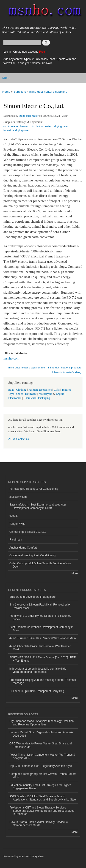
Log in (7, 52)
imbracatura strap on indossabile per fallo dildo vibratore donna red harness (38, 670)
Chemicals (30, 398)
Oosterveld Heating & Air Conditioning (32, 555)
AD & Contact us (18, 439)
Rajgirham (16, 540)
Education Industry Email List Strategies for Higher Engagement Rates (40, 787)
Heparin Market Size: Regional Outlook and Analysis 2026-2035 (41, 734)
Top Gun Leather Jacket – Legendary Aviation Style (41, 766)
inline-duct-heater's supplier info (26, 368)
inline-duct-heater (29, 116)
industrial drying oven (16, 130)
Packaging (44, 398)
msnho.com (11, 358)
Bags (11, 390)
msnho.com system (31, 856)
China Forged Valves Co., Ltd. (28, 532)
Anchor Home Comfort (23, 548)
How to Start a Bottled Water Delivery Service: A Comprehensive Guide (39, 824)
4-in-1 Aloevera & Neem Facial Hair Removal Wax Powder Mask (40, 606)
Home (6, 92)
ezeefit (13, 516)
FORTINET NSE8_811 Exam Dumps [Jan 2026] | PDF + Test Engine (43, 659)
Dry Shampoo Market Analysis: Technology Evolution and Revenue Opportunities (42, 723)
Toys (11, 394)
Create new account (26, 52)
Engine (60, 394)
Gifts (57, 390)
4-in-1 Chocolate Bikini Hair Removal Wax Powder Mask (40, 648)
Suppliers (20, 92)
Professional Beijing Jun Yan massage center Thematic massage (43, 681)
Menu (6, 78)
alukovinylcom (18, 497)
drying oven (61, 126)
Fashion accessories (40, 390)
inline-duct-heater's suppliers (48, 92)
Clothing (21, 390)
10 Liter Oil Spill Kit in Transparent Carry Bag (37, 691)
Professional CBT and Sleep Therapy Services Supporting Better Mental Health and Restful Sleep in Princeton (42, 811)
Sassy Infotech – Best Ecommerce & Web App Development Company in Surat (38, 506)
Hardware (31, 394)
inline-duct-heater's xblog (67, 372)
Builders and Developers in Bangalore (32, 597)
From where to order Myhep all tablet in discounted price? (40, 617)
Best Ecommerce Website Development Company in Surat (41, 629)
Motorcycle (45, 394)
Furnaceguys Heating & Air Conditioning (34, 489)
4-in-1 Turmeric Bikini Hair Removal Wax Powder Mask (43, 638)
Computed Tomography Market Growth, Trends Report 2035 (43, 776)
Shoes (20, 394)
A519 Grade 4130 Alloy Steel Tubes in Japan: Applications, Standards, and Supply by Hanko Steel (43, 798)
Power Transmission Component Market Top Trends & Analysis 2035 (42, 756)
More (75, 573)
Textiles (66, 390)
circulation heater (41, 126)
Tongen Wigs (17, 524)
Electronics (15, 398)
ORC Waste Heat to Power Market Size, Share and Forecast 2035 (40, 745)
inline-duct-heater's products (65, 368)
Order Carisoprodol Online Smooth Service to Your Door (40, 565)
